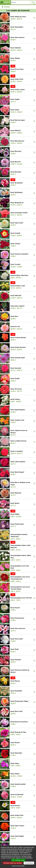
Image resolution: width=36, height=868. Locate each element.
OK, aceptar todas (18, 860)
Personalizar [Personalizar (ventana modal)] (29, 863)
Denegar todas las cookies (13, 863)
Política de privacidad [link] (18, 866)
